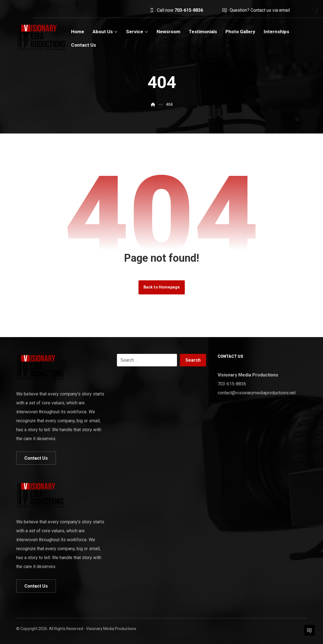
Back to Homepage (162, 287)
